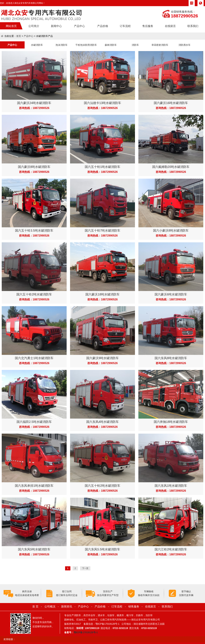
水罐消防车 (37, 45)
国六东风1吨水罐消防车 (171, 486)
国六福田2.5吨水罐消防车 (34, 422)
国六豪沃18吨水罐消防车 (102, 294)
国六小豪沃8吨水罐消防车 (171, 231)
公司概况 (50, 607)
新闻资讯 (67, 607)
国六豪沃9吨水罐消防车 (102, 358)
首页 (19, 36)
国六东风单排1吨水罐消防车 (34, 486)
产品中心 (79, 26)
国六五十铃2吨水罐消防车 (34, 294)
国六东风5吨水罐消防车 (34, 549)
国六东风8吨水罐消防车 (171, 358)
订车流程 (125, 26)
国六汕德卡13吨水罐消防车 (102, 103)
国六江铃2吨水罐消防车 (171, 549)
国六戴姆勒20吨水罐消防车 (171, 167)
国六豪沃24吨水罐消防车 (34, 103)
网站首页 (11, 26)
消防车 (135, 45)
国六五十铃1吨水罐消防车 (102, 167)
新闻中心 (56, 26)
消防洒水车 (184, 45)
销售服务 (134, 607)
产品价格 (103, 26)
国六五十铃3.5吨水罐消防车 (34, 231)
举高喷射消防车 (160, 45)
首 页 (35, 607)
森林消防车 (111, 45)
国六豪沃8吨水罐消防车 (34, 167)
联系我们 (193, 26)
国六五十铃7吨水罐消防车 (102, 231)
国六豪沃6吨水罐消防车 (171, 294)
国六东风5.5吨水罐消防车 (102, 549)
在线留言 (170, 26)
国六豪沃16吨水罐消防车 (171, 103)
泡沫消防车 (61, 45)
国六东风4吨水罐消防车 (102, 422)
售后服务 (148, 26)
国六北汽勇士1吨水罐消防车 (34, 358)
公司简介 (34, 26)
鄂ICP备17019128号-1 (86, 632)
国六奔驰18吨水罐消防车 (171, 422)
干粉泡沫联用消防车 (86, 45)
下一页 (85, 568)
